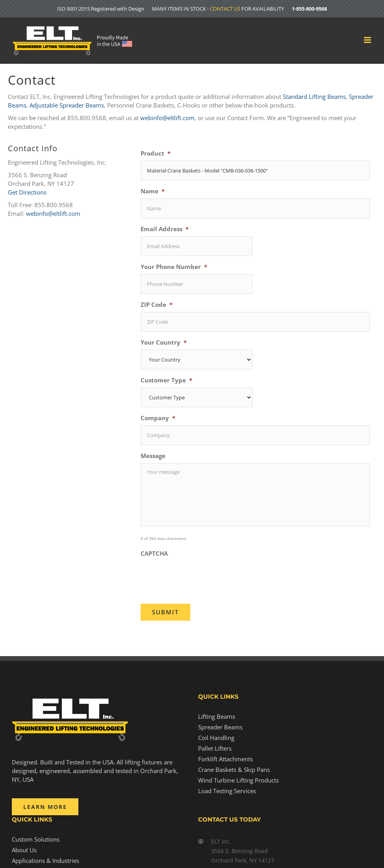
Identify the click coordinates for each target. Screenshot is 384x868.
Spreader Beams (220, 727)
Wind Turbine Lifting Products (238, 780)
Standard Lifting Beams (314, 96)
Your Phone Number (174, 267)
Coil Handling (216, 738)
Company (158, 418)
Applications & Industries (45, 861)
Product (156, 153)
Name (153, 191)
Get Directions (27, 192)
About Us (24, 850)
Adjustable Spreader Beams (67, 105)
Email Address (165, 229)
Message (153, 456)
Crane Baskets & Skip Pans (234, 770)
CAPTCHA (154, 554)
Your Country (164, 342)
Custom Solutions (36, 839)
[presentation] (200, 576)
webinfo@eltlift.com (167, 118)
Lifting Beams (217, 716)
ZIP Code (157, 305)
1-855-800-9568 (309, 9)
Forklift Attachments (225, 759)
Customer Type (166, 380)
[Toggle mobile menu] (368, 40)
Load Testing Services (227, 791)
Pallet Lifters (215, 748)
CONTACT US (225, 9)
